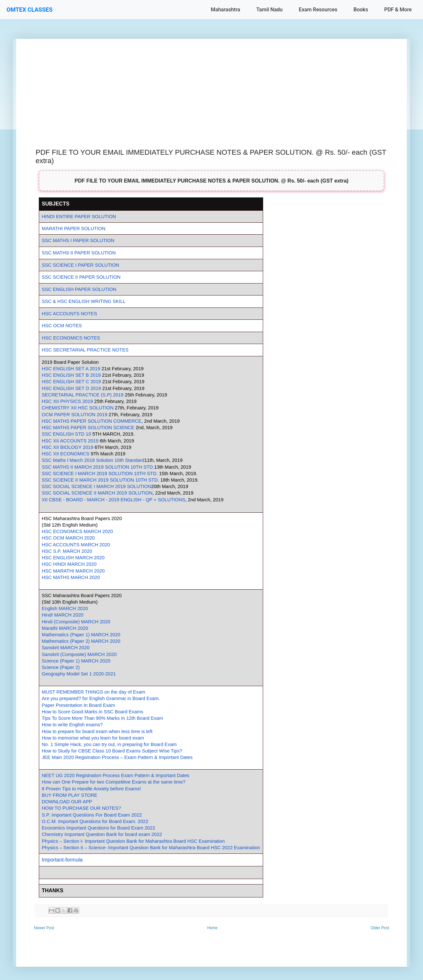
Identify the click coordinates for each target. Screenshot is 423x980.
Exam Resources (318, 10)
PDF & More (398, 10)
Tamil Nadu (269, 10)
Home (212, 928)
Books (361, 10)
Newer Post (44, 928)
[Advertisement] (211, 88)
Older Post (380, 928)
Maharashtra (225, 10)
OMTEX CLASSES (29, 10)
